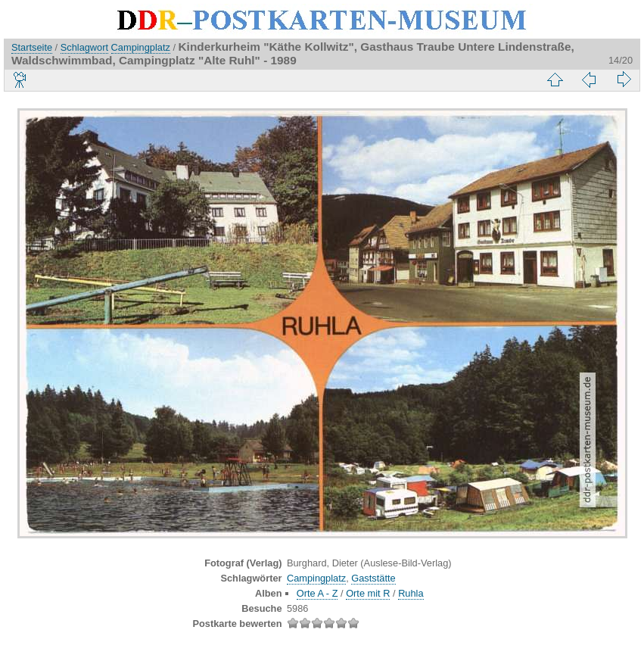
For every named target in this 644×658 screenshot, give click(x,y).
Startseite (32, 47)
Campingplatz (141, 47)
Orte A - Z (317, 593)
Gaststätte (373, 578)
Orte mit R (368, 593)
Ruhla (411, 593)
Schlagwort (84, 47)
